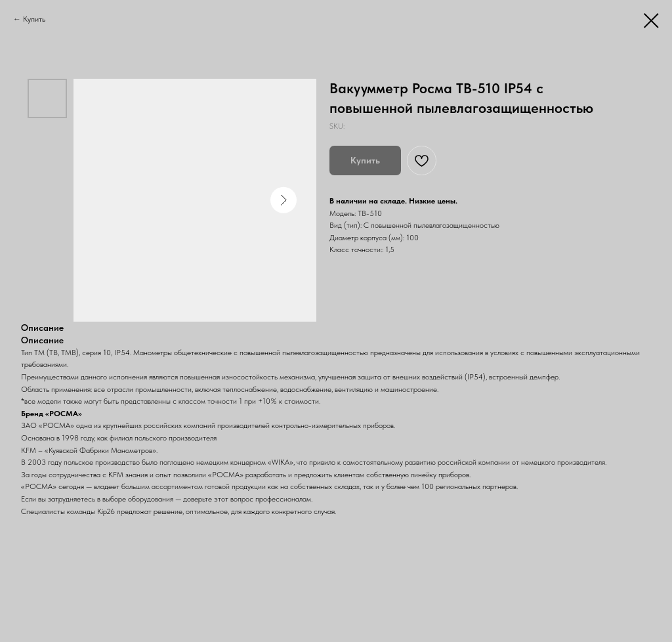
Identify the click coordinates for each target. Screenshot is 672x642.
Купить (34, 19)
